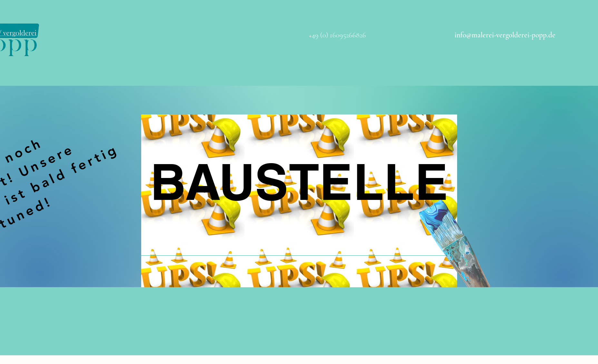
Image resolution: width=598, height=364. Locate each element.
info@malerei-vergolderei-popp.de (505, 35)
